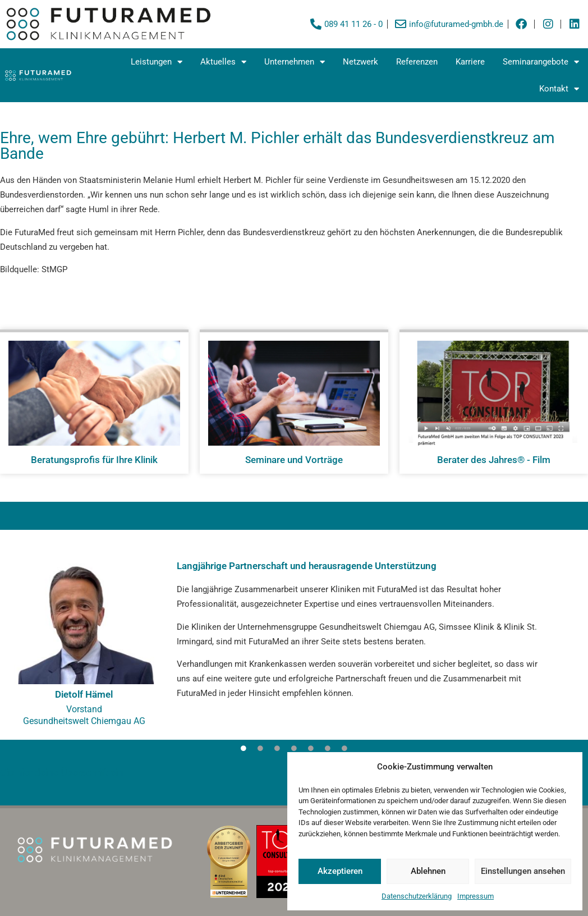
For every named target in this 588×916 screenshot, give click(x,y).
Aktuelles (223, 62)
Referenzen (417, 62)
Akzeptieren (340, 871)
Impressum (476, 896)
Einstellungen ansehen (523, 871)
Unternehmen (295, 62)
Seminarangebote (541, 62)
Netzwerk (360, 62)
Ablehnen (428, 871)
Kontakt (559, 89)
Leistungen (157, 62)
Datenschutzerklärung (417, 896)
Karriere (470, 62)
